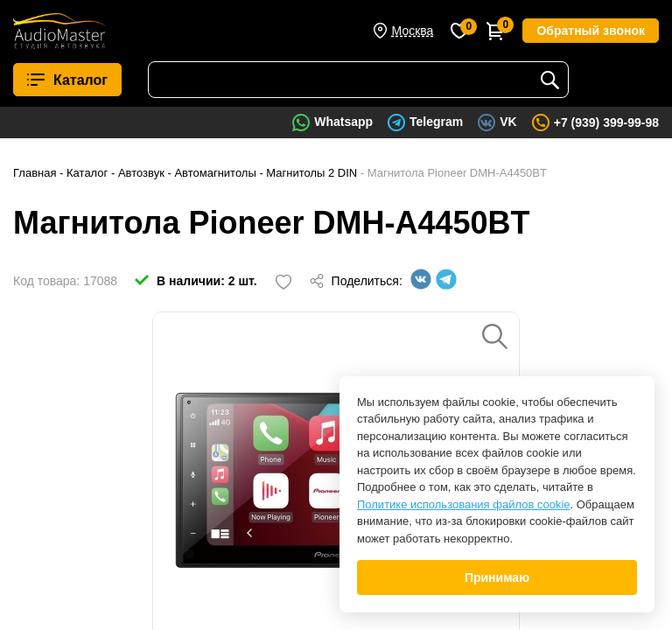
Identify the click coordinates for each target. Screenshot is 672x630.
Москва (413, 31)
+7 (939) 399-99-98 (606, 122)
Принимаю (497, 577)
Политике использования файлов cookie (464, 504)
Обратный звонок (591, 31)
